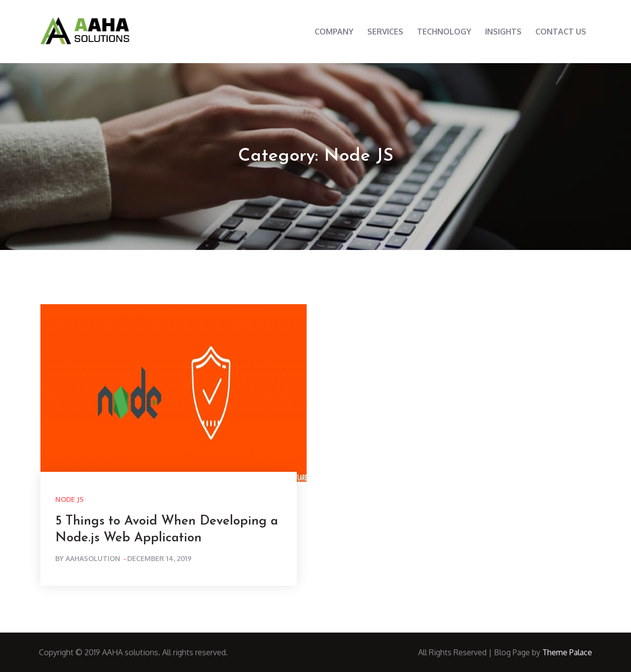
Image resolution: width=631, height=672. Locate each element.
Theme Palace (567, 652)
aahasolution (93, 558)
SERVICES (385, 32)
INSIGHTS (503, 32)
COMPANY (334, 32)
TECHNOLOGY (444, 32)
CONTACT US (561, 32)
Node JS (70, 499)
